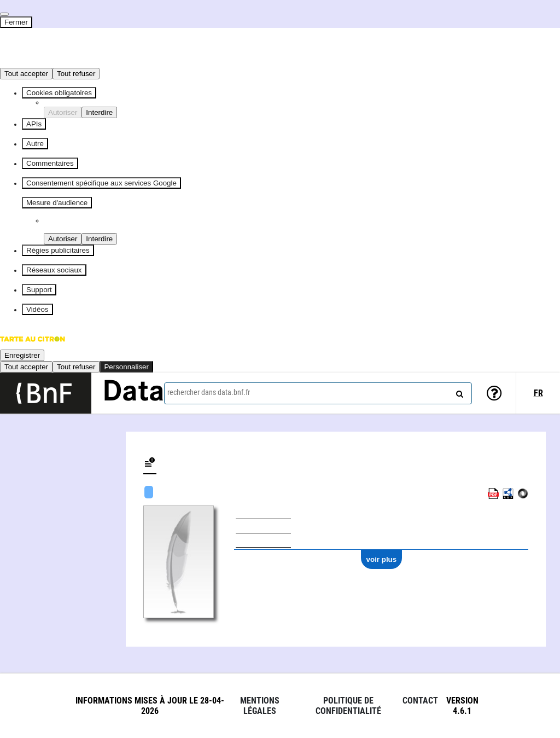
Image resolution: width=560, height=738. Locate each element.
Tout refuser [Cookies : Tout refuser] (76, 74)
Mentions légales (260, 706)
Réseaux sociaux (54, 270)
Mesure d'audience (57, 203)
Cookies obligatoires (59, 93)
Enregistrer (22, 355)
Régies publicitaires (58, 250)
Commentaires (50, 163)
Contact (420, 701)
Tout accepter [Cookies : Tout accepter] (26, 74)
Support (39, 290)
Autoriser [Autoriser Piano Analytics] (63, 239)
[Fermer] (4, 14)
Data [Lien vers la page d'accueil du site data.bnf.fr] (133, 393)
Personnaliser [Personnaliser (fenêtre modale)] (126, 367)
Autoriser (63, 112)
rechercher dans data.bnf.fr (209, 392)
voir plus (382, 559)
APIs (34, 124)
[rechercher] (458, 392)
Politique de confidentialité (348, 706)
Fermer (16, 22)
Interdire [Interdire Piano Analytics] (99, 239)
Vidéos (37, 309)
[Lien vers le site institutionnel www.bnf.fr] (46, 393)
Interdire (99, 112)
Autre (35, 144)
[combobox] (318, 393)
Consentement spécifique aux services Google (101, 183)
